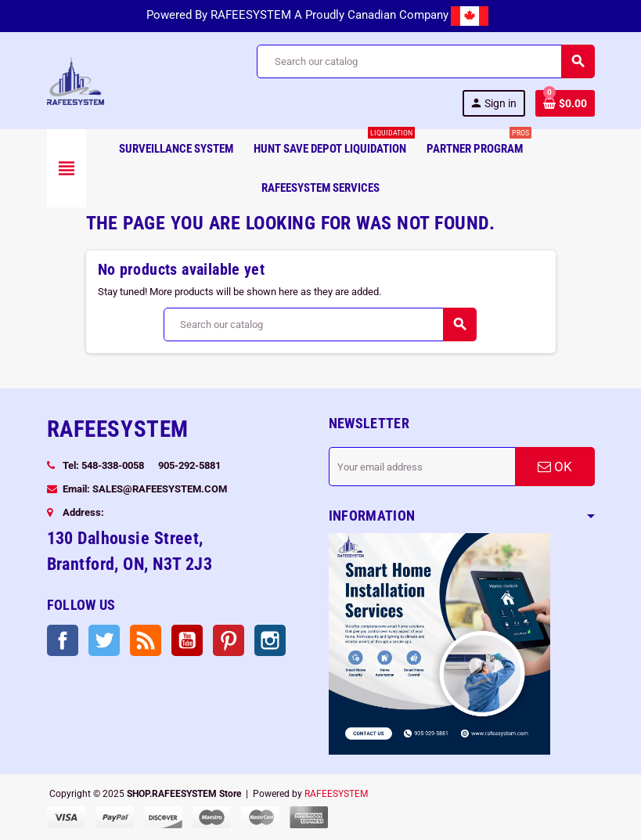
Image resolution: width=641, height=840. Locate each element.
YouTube (187, 640)
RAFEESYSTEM (336, 794)
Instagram (270, 640)
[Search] (425, 61)
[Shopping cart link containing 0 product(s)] (565, 103)
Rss (146, 640)
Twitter (104, 640)
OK (555, 467)
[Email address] (422, 467)
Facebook (63, 640)
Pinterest (229, 640)
